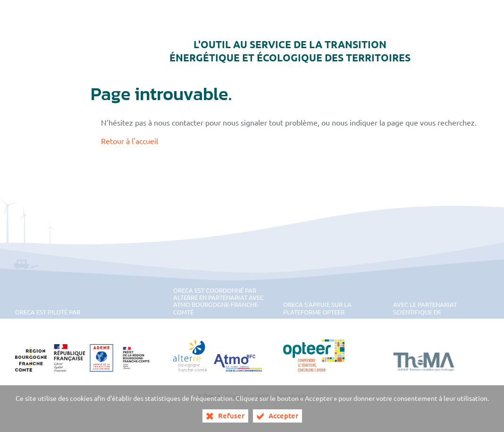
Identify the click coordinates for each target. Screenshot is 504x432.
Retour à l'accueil (130, 141)
